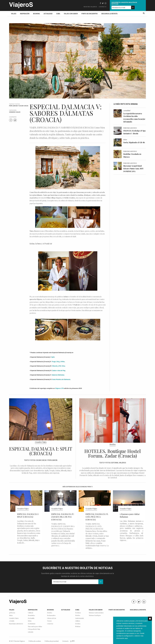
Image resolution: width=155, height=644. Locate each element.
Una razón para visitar (35, 627)
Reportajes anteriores (130, 128)
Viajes (14, 14)
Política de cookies (35, 641)
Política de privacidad (52, 641)
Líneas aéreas (52, 618)
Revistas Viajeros (90, 7)
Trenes (49, 621)
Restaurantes (51, 615)
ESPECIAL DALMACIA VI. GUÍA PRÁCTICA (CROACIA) (97, 517)
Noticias (78, 627)
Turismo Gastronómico (96, 613)
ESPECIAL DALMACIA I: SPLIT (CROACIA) (41, 451)
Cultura (78, 621)
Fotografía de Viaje (34, 629)
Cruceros (50, 624)
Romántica (31, 615)
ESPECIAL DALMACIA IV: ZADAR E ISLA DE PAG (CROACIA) (63, 517)
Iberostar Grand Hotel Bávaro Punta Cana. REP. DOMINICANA (134, 169)
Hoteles (113, 444)
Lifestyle (31, 632)
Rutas (125, 139)
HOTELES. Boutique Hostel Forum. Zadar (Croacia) (113, 453)
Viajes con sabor (71, 14)
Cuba (58, 14)
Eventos (78, 624)
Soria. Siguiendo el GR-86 (134, 142)
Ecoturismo (32, 624)
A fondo (12, 621)
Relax (30, 621)
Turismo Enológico (95, 615)
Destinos (78, 613)
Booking (36, 14)
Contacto (103, 7)
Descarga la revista (109, 14)
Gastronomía (79, 618)
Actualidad (48, 14)
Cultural (30, 613)
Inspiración (25, 14)
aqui (126, 638)
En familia (31, 618)
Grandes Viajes (15, 112)
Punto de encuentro (90, 14)
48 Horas (12, 613)
